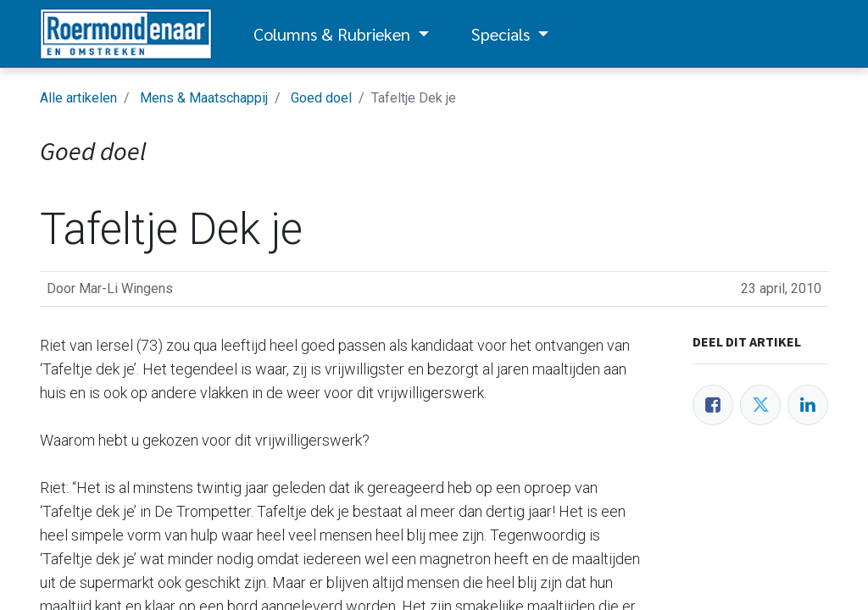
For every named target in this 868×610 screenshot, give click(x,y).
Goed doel (321, 98)
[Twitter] (760, 405)
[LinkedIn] (808, 405)
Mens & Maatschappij (204, 98)
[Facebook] (713, 405)
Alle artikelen (78, 98)
